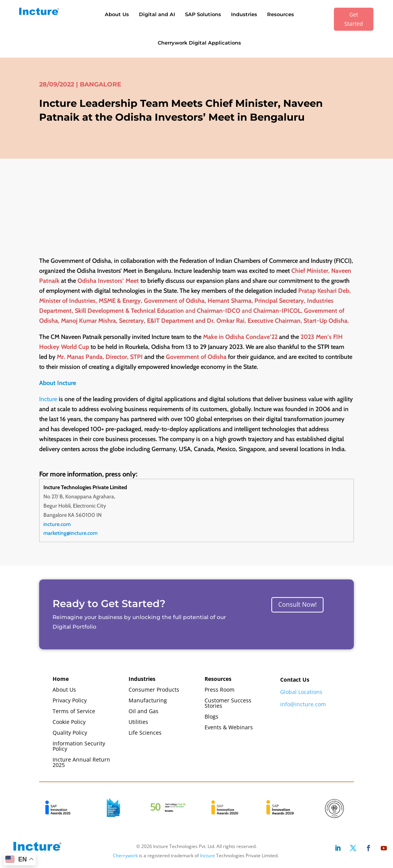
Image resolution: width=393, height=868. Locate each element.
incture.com (57, 524)
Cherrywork (125, 856)
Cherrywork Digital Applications (199, 43)
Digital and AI (157, 14)
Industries (244, 14)
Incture (48, 399)
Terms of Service (74, 711)
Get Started (354, 19)
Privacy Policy (70, 700)
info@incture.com (303, 704)
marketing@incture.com (70, 533)
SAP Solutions (203, 14)
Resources (281, 14)
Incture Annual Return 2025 (81, 762)
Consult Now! (297, 604)
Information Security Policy (79, 746)
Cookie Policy (69, 722)
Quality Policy (70, 733)
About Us (117, 14)
